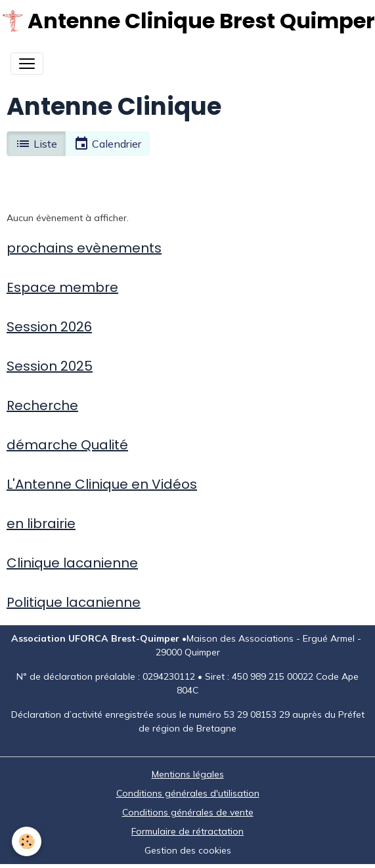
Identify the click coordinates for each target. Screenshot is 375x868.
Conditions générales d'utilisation (188, 793)
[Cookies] (27, 841)
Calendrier (107, 144)
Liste (36, 144)
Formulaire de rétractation (187, 831)
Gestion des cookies (188, 850)
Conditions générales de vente (188, 812)
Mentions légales (188, 774)
